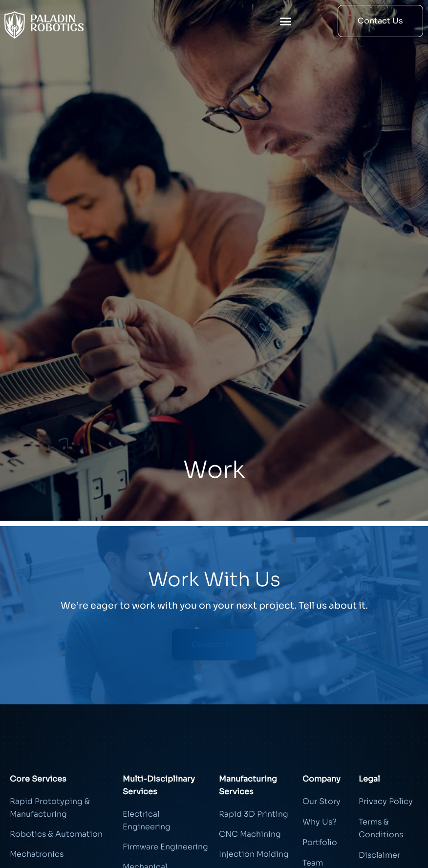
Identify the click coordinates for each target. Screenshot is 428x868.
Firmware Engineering (165, 847)
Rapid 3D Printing (254, 814)
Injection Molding (254, 854)
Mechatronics (37, 854)
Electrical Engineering (147, 820)
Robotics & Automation (56, 834)
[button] (286, 21)
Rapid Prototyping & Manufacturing (50, 808)
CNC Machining (250, 834)
